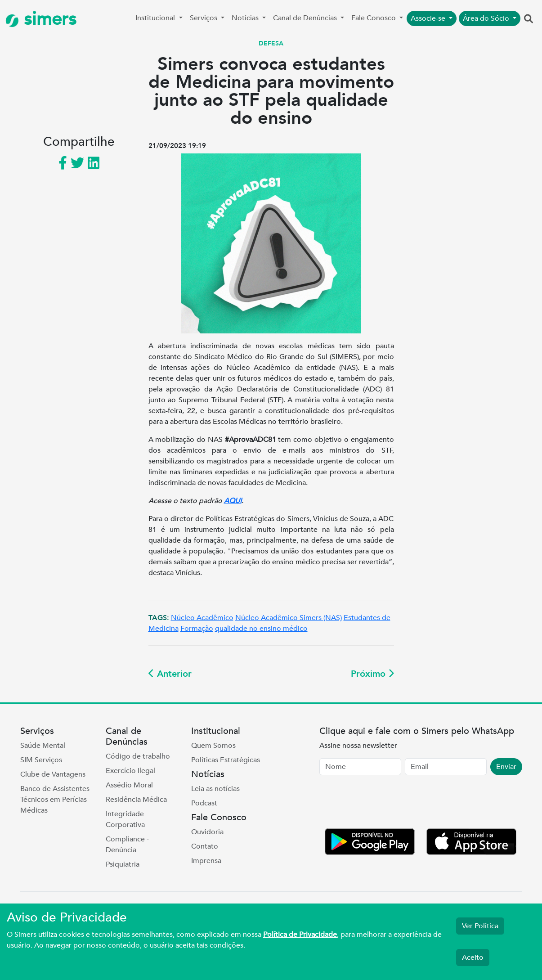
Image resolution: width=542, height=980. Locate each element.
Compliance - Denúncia (127, 845)
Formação (197, 629)
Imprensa (206, 861)
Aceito (473, 958)
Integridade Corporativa (125, 819)
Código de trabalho (138, 756)
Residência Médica (136, 800)
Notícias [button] (246, 18)
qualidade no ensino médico (261, 629)
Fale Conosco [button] (374, 18)
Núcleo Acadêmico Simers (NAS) (289, 618)
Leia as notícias (215, 789)
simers (41, 19)
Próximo (372, 674)
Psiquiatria (123, 864)
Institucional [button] (156, 18)
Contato (205, 846)
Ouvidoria (207, 832)
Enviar (506, 767)
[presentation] (388, 804)
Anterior (170, 674)
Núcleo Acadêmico (202, 618)
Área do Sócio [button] (487, 18)
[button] (529, 19)
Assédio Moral (129, 785)
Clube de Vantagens (53, 774)
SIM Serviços (41, 760)
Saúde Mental (43, 746)
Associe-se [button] (429, 18)
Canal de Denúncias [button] (306, 18)
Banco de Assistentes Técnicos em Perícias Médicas (55, 800)
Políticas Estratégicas (226, 760)
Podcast (204, 803)
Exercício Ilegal (130, 771)
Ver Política (480, 926)
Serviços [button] (204, 18)
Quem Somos (213, 746)
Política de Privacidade (300, 935)
